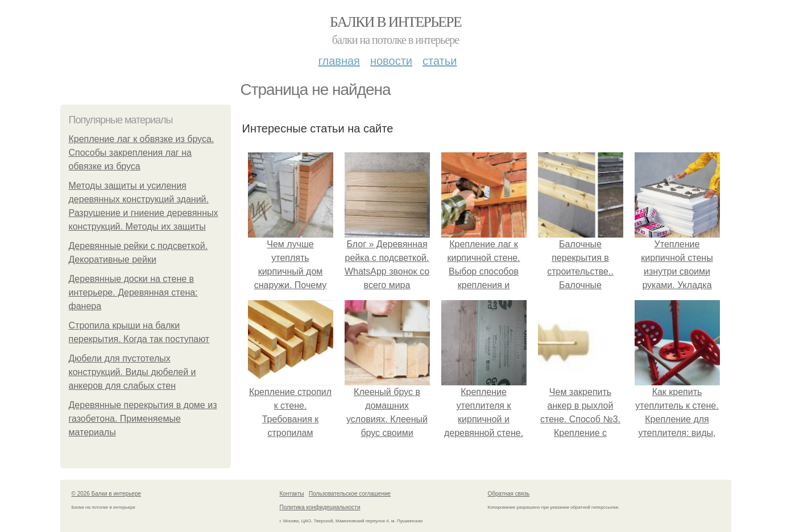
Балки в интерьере (395, 22)
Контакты (292, 494)
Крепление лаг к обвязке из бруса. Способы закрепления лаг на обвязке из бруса (142, 153)
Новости (391, 61)
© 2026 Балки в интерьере (107, 494)
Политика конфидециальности (320, 507)
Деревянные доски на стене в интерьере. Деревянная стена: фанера (133, 292)
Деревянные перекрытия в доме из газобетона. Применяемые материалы (143, 419)
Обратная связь (509, 494)
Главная (339, 61)
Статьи (440, 61)
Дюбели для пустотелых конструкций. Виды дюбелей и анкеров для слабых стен (132, 372)
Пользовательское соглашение (350, 494)
